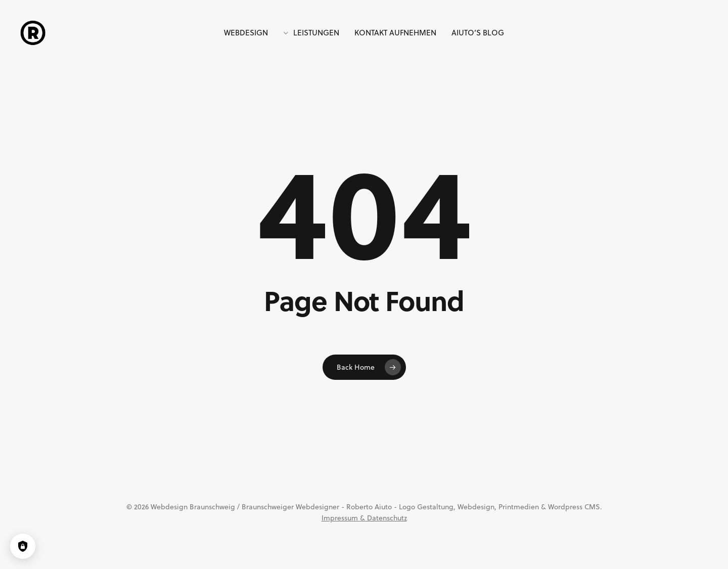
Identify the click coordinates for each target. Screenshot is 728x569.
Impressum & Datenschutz (364, 518)
